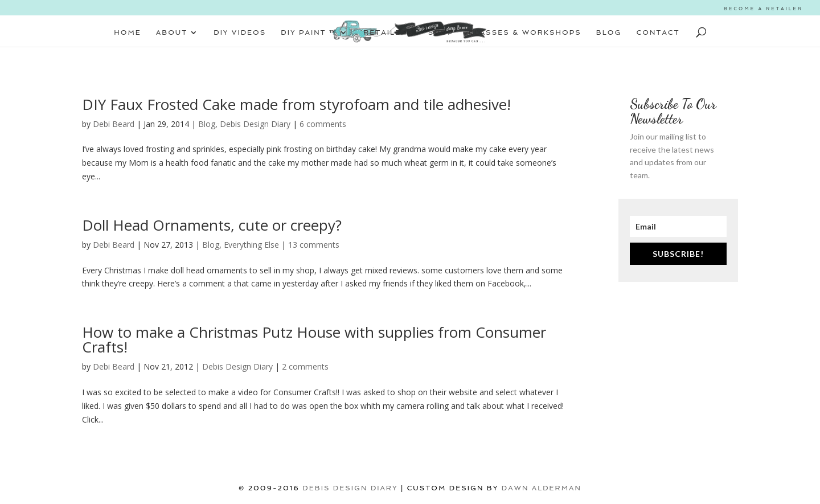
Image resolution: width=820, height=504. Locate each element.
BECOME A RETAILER (763, 9)
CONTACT (658, 32)
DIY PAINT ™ (309, 32)
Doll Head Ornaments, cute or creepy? (212, 225)
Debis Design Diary (255, 124)
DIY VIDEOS (240, 32)
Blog (207, 124)
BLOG (609, 32)
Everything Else (251, 245)
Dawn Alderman (542, 488)
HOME (128, 32)
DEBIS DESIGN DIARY (350, 488)
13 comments (314, 245)
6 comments (323, 124)
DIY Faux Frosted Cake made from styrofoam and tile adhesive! (296, 104)
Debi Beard (114, 124)
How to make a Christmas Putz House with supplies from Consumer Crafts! (314, 339)
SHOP (441, 32)
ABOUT (172, 32)
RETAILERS (388, 32)
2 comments (305, 366)
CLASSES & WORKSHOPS (525, 32)
